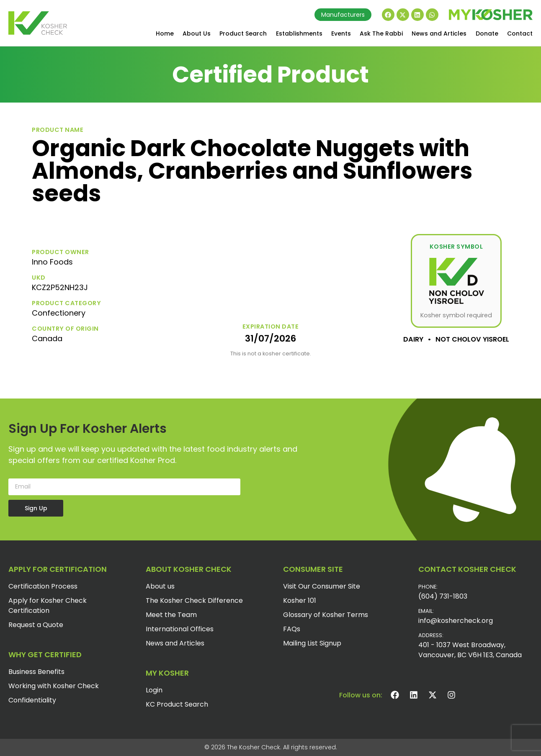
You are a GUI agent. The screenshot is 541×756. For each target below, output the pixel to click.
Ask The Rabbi (381, 33)
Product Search (243, 33)
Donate (487, 33)
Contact (520, 33)
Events (341, 33)
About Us (197, 33)
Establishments (299, 33)
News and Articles (439, 33)
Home (165, 33)
